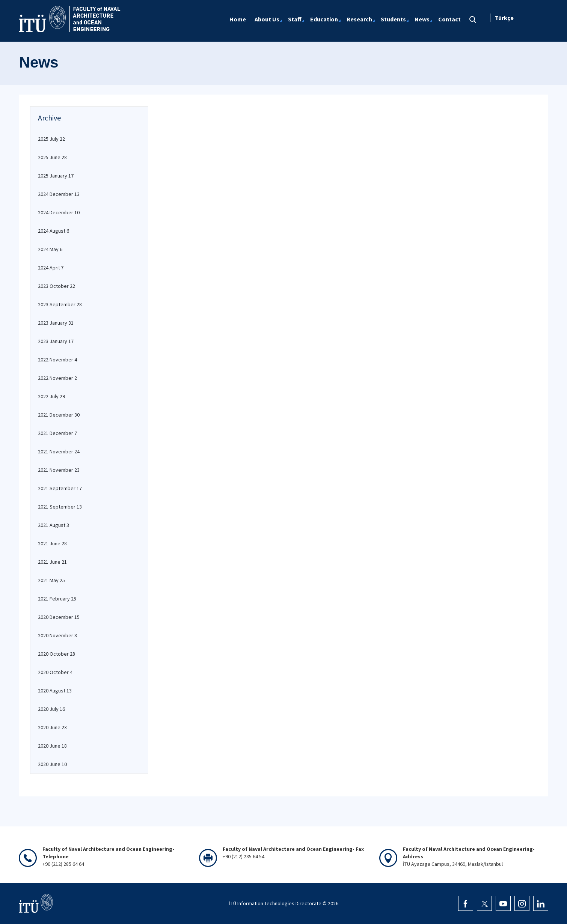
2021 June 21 (52, 562)
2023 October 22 (57, 286)
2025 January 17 (56, 176)
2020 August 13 (55, 691)
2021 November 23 (59, 470)
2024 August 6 (54, 231)
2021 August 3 (54, 525)
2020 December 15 (59, 617)
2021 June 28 (52, 543)
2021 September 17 (60, 488)
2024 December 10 (59, 212)
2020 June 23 (52, 727)
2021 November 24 (59, 451)
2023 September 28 (60, 304)
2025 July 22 (51, 139)
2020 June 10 (52, 764)
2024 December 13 (59, 194)
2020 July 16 (51, 709)
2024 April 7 (51, 268)
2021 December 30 (59, 415)
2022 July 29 (51, 396)
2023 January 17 (56, 341)
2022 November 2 (57, 378)
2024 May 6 (50, 249)
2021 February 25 (57, 599)
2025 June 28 (52, 157)
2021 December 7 (57, 433)
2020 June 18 (52, 746)
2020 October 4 (55, 672)
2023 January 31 (56, 323)
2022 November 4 (57, 360)
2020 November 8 (57, 635)
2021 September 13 (60, 507)
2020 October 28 (57, 654)
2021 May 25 (51, 580)
